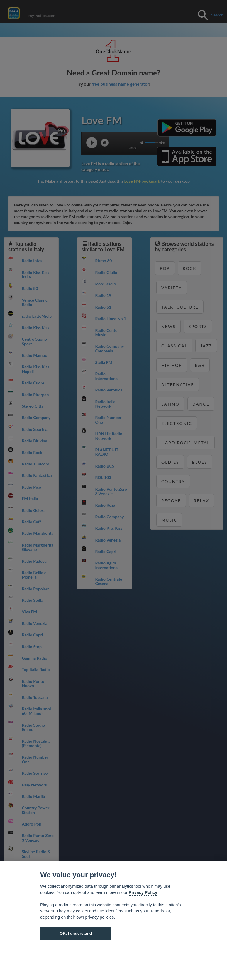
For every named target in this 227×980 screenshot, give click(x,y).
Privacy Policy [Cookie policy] (143, 892)
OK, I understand (76, 933)
